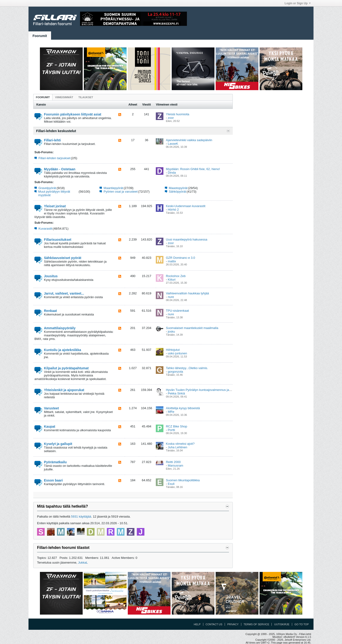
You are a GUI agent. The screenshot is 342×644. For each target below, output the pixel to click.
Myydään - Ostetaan (60, 169)
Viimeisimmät (64, 97)
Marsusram (175, 466)
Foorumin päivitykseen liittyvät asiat (73, 114)
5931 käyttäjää (81, 517)
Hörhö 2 (173, 210)
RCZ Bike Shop (176, 426)
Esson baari (53, 480)
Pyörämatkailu (55, 462)
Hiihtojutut (173, 350)
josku (171, 331)
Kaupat (50, 426)
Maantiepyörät (113, 188)
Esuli (171, 484)
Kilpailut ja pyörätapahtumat (66, 368)
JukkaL (83, 563)
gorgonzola (175, 372)
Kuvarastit (45, 229)
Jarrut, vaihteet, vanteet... (64, 293)
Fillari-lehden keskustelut (56, 131)
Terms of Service (256, 624)
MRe (171, 412)
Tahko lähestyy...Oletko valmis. (187, 368)
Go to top (302, 624)
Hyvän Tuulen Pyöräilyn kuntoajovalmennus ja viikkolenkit (205, 390)
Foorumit (40, 36)
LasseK (173, 144)
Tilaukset (86, 97)
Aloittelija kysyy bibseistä (183, 408)
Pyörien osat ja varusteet (121, 192)
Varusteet (51, 408)
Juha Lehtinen (177, 447)
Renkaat (50, 311)
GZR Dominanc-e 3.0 (180, 258)
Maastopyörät (178, 188)
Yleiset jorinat (55, 206)
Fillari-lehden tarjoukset (54, 158)
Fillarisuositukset (58, 240)
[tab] (43, 97)
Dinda (172, 173)
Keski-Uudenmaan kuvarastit (185, 206)
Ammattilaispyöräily (60, 328)
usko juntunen (177, 353)
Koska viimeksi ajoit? (180, 444)
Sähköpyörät (178, 192)
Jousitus (51, 276)
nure (171, 297)
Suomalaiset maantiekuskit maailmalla (192, 328)
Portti (171, 430)
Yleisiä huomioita (177, 114)
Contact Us (214, 624)
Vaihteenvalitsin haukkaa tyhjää (187, 293)
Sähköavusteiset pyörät (63, 258)
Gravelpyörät (47, 188)
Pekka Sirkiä (176, 393)
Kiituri (172, 280)
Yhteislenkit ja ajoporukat (64, 390)
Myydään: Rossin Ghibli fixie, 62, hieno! (193, 169)
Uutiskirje (282, 624)
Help (197, 624)
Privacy (233, 624)
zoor (171, 118)
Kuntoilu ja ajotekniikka (62, 350)
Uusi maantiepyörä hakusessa (186, 239)
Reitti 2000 (173, 462)
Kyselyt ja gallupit (58, 444)
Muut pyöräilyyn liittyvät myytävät (54, 193)
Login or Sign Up (298, 3)
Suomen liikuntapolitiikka (183, 480)
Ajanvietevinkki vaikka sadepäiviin (189, 140)
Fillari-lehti (52, 140)
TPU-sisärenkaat (177, 311)
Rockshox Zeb (176, 276)
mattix (172, 261)
